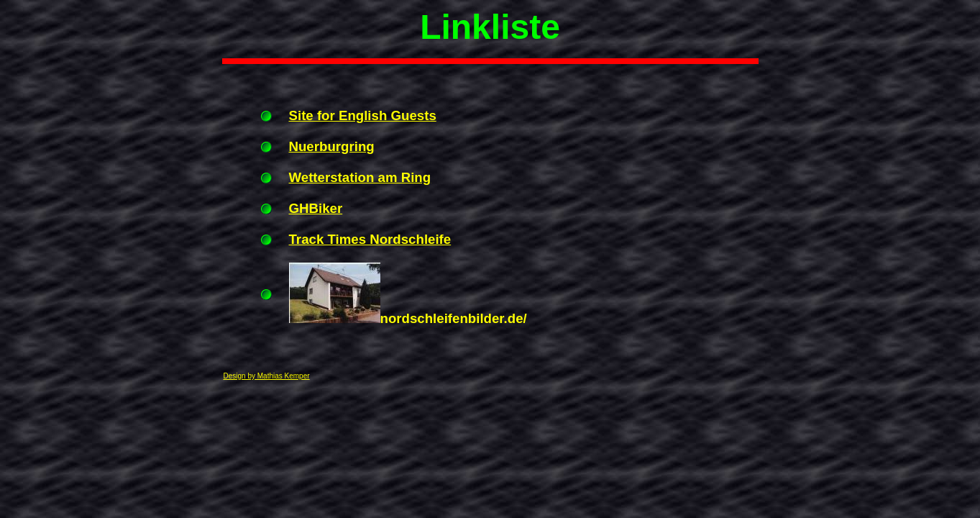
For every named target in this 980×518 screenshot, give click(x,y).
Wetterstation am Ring (360, 177)
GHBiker (316, 208)
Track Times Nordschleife (370, 239)
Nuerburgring (332, 146)
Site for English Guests (363, 115)
